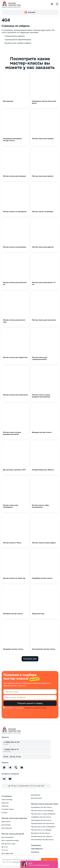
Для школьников (8, 837)
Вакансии (5, 803)
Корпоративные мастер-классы (43, 823)
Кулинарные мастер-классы (41, 807)
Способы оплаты (8, 809)
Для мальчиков (37, 798)
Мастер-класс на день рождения (43, 814)
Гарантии (5, 806)
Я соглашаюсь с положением (14, 708)
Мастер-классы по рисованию (42, 811)
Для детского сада (8, 844)
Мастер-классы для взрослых (14, 818)
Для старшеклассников (10, 840)
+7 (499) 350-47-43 (11, 743)
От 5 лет (5, 850)
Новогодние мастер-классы (41, 820)
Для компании (7, 828)
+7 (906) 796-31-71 (11, 750)
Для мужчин (6, 822)
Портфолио (36, 845)
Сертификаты (37, 849)
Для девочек (36, 795)
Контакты (35, 852)
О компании (7, 796)
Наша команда (7, 799)
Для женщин (6, 825)
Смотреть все (30, 659)
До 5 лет (5, 847)
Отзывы (5, 812)
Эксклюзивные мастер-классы (42, 840)
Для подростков (7, 853)
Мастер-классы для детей (13, 834)
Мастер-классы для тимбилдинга (43, 827)
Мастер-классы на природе (41, 830)
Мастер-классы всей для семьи (45, 804)
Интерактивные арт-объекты (42, 836)
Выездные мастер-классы (41, 833)
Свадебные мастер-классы (41, 817)
